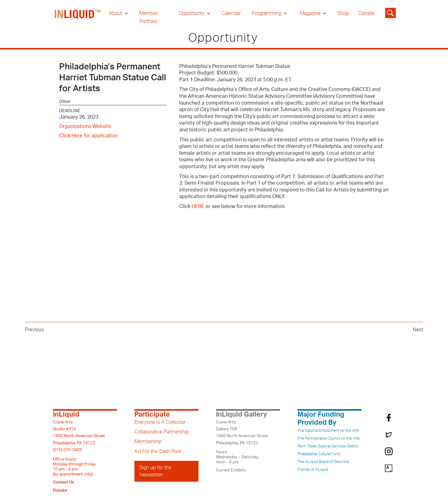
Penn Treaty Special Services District (328, 446)
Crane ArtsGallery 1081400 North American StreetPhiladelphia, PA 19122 (242, 433)
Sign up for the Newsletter (155, 471)
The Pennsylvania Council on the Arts (329, 438)
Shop (343, 13)
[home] (78, 17)
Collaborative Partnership (161, 432)
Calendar (231, 13)
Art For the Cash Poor (158, 451)
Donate (366, 13)
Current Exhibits (231, 470)
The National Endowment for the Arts (328, 431)
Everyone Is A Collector (160, 422)
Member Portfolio (149, 17)
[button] (119, 13)
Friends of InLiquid (313, 470)
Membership (148, 442)
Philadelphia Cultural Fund (319, 454)
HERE (198, 206)
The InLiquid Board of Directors (323, 462)
